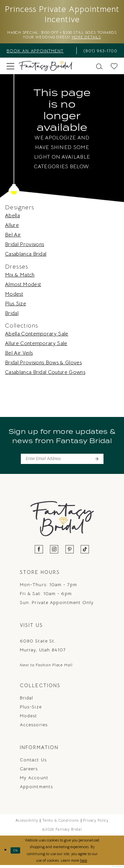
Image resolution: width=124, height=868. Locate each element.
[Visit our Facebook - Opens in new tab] (39, 552)
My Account (34, 780)
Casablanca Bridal (26, 256)
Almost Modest (23, 286)
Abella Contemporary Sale (37, 335)
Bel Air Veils (19, 354)
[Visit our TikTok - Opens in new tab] (85, 552)
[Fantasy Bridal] (45, 68)
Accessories (34, 727)
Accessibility (27, 823)
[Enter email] (62, 461)
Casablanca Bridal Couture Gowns (45, 374)
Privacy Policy (96, 823)
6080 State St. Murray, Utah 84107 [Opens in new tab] (43, 648)
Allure (12, 227)
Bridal (12, 315)
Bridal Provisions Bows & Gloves (43, 364)
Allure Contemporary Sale (36, 345)
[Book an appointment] (40, 52)
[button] (10, 67)
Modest (14, 295)
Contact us (33, 762)
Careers (29, 771)
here (83, 863)
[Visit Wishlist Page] (114, 67)
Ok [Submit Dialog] (17, 853)
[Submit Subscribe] (96, 461)
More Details (99, 39)
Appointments (36, 789)
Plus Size (16, 305)
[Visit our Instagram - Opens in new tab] (54, 552)
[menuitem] (40, 52)
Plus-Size (31, 709)
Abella (12, 217)
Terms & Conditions (61, 823)
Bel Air (13, 236)
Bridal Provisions (24, 246)
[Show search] (100, 67)
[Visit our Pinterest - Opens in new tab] (70, 552)
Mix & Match (20, 276)
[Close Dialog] (6, 853)
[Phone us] (99, 52)
